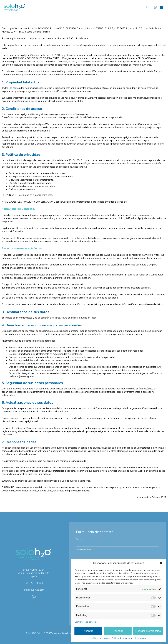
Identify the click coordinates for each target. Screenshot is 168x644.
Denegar (118, 631)
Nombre (79, 539)
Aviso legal (141, 638)
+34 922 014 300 (34, 583)
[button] (161, 563)
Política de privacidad (122, 638)
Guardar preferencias (148, 631)
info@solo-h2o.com (78, 39)
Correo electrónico (84, 550)
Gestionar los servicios (86, 622)
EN (148, 7)
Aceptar (88, 631)
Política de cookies (100, 638)
